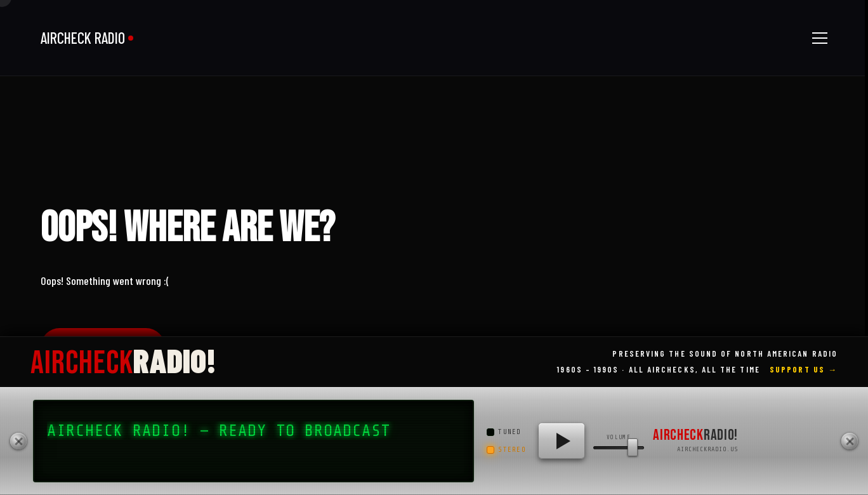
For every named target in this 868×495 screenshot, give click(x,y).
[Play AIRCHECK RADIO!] (562, 441)
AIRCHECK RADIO (83, 38)
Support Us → (804, 369)
